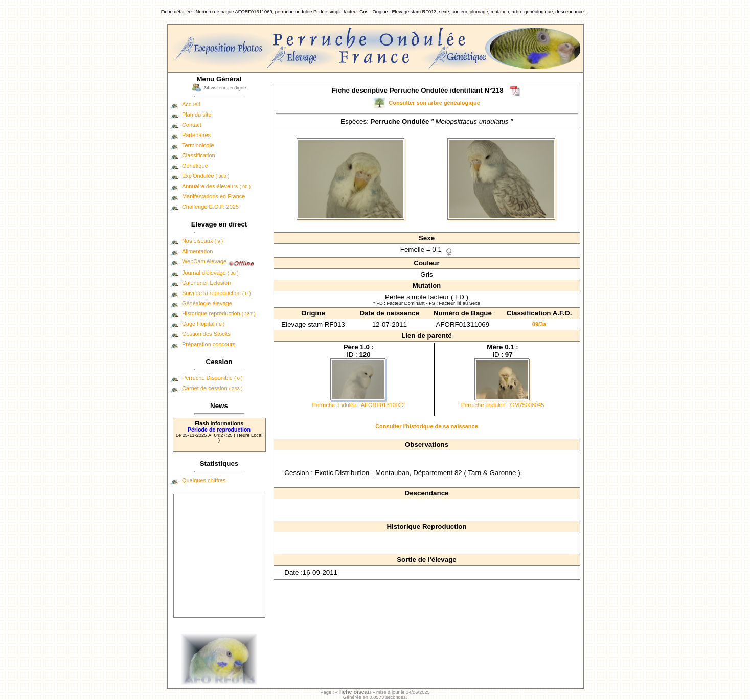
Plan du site (197, 115)
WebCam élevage (204, 261)
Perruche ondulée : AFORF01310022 (359, 405)
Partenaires (196, 135)
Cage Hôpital (203, 324)
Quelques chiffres (204, 480)
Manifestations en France (214, 196)
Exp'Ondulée (206, 176)
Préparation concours (209, 344)
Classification (199, 155)
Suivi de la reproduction (217, 293)
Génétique (195, 166)
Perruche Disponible (212, 378)
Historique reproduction (219, 313)
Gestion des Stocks (206, 334)
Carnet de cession (212, 388)
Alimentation (198, 251)
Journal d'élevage (210, 273)
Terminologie (198, 145)
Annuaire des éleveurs (216, 186)
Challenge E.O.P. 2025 (210, 207)
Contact (192, 125)
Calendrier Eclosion (206, 283)
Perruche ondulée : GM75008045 (503, 405)
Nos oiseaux (202, 241)
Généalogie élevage (207, 303)
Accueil (191, 104)
